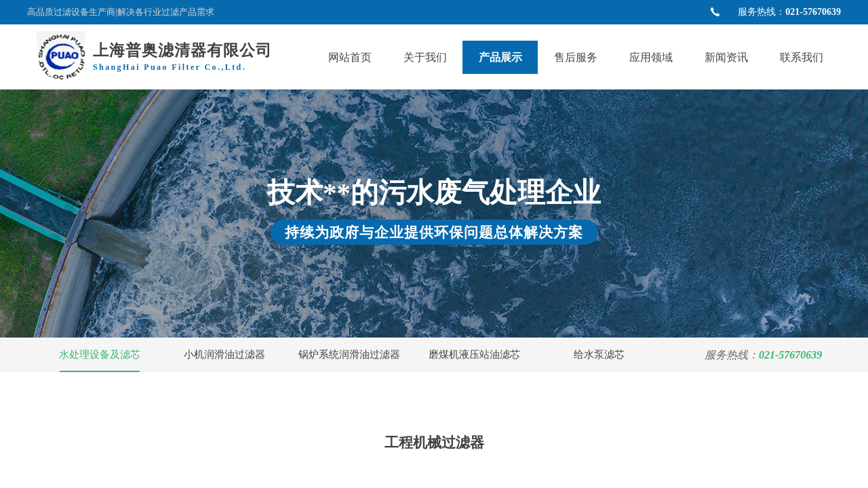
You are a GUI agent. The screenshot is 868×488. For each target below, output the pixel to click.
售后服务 (576, 57)
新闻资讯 (726, 57)
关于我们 (425, 57)
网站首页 (350, 57)
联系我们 (802, 57)
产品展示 (500, 57)
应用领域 (651, 57)
